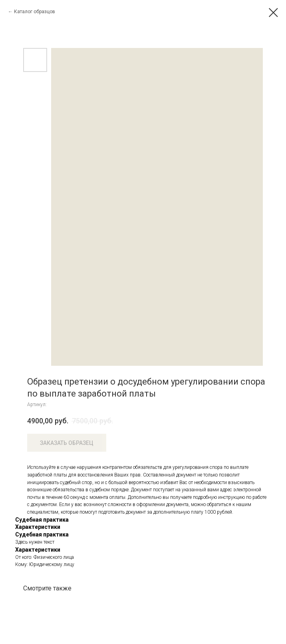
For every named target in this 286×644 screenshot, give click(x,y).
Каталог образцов (35, 12)
